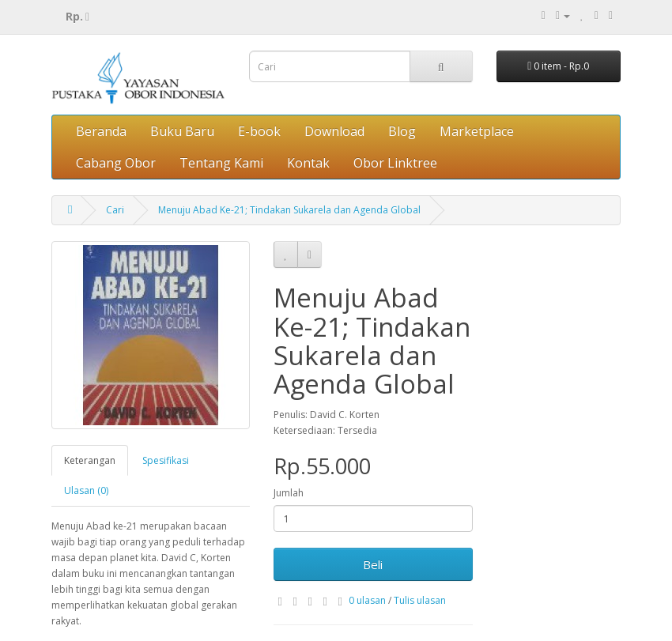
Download (334, 131)
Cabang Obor (116, 163)
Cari (115, 210)
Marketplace (477, 131)
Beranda (101, 131)
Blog (402, 131)
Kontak (308, 163)
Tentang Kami (221, 163)
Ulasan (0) (86, 490)
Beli (373, 564)
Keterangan (90, 460)
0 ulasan (367, 600)
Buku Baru (182, 131)
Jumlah (289, 493)
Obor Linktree (395, 163)
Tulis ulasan (420, 600)
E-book (259, 131)
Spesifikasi (166, 460)
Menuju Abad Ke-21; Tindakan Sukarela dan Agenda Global (289, 210)
